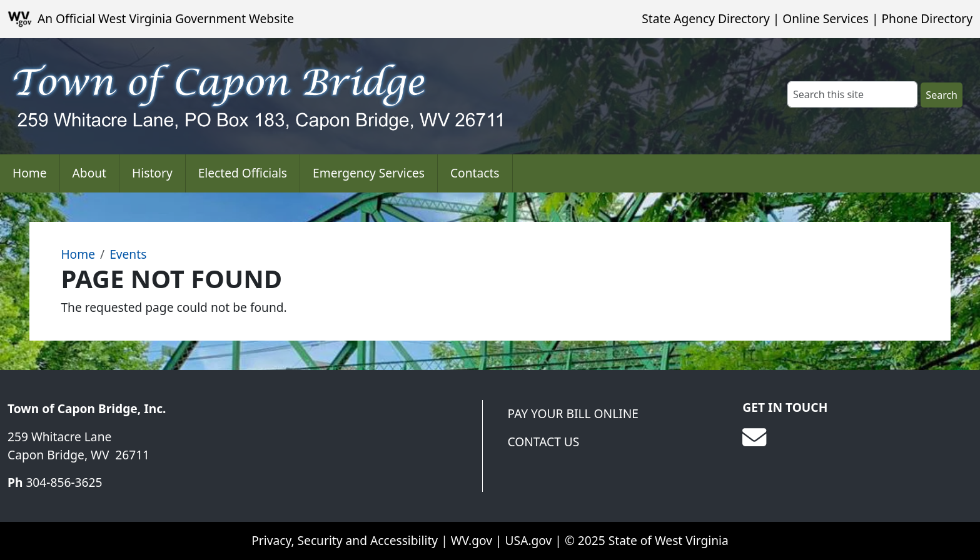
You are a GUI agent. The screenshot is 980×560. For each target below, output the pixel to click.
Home (30, 173)
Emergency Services (369, 173)
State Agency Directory (705, 18)
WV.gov (472, 540)
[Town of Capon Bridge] (204, 96)
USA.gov (529, 540)
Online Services (826, 18)
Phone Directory (927, 18)
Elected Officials (243, 173)
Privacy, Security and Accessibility (345, 540)
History (152, 173)
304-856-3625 (64, 482)
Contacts (475, 173)
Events (128, 254)
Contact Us (544, 442)
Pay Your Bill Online (573, 413)
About (89, 173)
